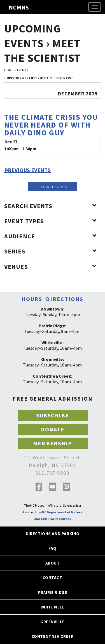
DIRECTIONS (65, 299)
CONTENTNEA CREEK (53, 636)
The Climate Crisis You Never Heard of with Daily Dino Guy (51, 125)
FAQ (53, 548)
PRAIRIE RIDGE (53, 592)
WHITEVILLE (53, 607)
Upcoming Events (22, 78)
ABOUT (53, 563)
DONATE (53, 429)
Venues (50, 267)
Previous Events (27, 170)
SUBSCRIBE (53, 415)
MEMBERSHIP (53, 443)
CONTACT (52, 578)
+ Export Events (53, 187)
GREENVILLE (53, 622)
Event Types (50, 221)
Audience (50, 236)
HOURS (32, 299)
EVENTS (23, 70)
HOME (9, 70)
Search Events (50, 206)
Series (50, 251)
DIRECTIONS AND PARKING (53, 534)
